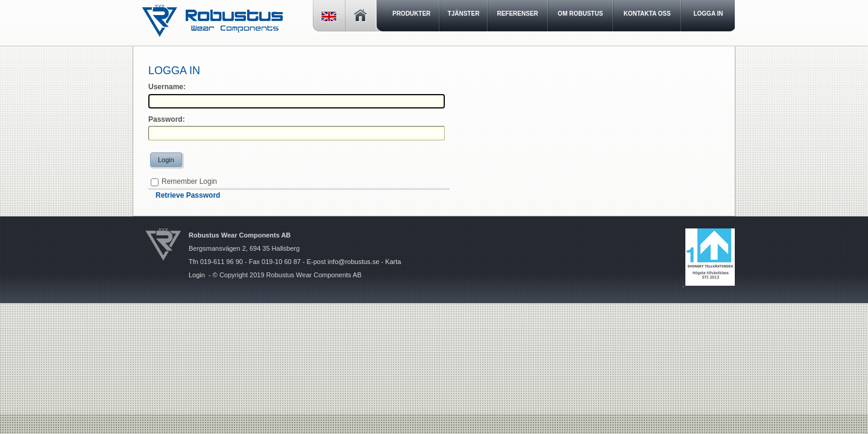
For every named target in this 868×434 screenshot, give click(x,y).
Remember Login (189, 181)
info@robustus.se (354, 262)
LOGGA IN (708, 14)
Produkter (411, 14)
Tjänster (464, 14)
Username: (167, 87)
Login (166, 160)
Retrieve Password (188, 195)
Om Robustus (580, 14)
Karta (393, 262)
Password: (167, 119)
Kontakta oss (647, 14)
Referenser (517, 14)
